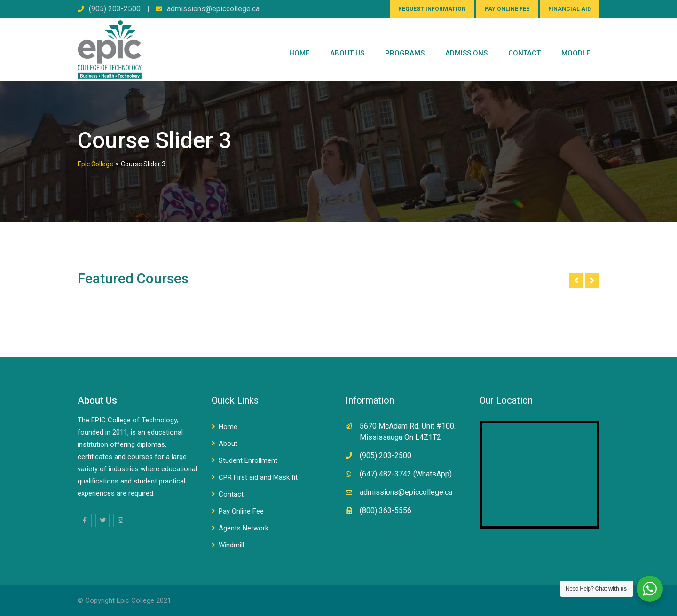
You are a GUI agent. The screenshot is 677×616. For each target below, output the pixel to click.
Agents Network (244, 528)
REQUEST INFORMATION (432, 9)
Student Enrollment (248, 460)
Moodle (576, 53)
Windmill (231, 545)
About (228, 444)
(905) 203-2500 (115, 9)
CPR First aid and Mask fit (258, 477)
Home (299, 53)
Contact (231, 494)
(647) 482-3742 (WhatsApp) (406, 474)
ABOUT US (347, 53)
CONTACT (524, 53)
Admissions (466, 53)
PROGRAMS (405, 53)
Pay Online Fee (241, 511)
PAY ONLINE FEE (507, 9)
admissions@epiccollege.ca (213, 9)
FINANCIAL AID (570, 9)
